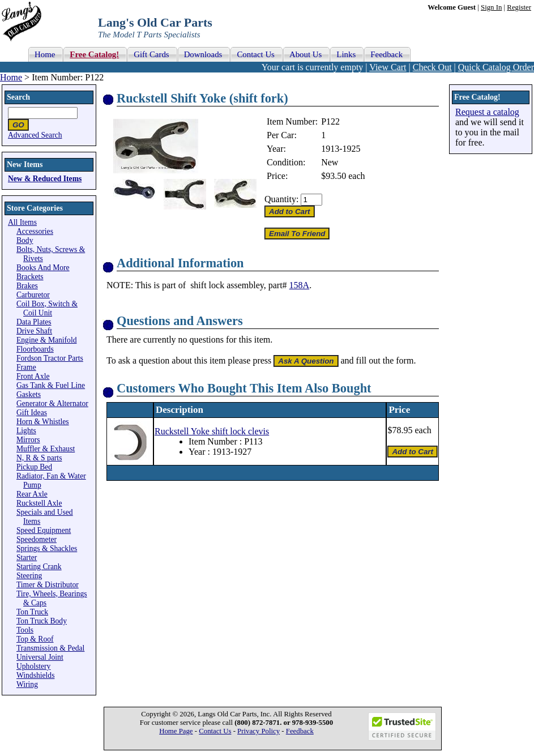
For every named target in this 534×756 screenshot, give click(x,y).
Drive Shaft (34, 331)
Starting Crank (39, 567)
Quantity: (281, 199)
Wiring (27, 684)
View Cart (388, 67)
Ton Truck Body (42, 621)
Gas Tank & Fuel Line (51, 385)
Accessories (35, 231)
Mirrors (28, 440)
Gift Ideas (32, 413)
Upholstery (33, 666)
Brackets (30, 277)
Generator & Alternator (52, 403)
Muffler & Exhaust (46, 449)
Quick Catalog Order (496, 67)
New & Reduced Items (45, 179)
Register (519, 7)
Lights (26, 431)
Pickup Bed (34, 467)
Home (11, 77)
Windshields (35, 675)
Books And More (43, 268)
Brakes (27, 286)
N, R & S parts (39, 458)
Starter (27, 558)
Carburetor (33, 295)
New (330, 162)
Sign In (491, 7)
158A (300, 285)
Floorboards (35, 349)
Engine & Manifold (46, 340)
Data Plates (34, 322)
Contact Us (215, 731)
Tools (25, 630)
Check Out (432, 67)
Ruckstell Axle (39, 503)
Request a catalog (487, 112)
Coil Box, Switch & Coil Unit (47, 308)
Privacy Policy (259, 731)
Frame (26, 367)
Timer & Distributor (48, 585)
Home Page (176, 731)
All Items (22, 222)
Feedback (300, 731)
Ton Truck (32, 612)
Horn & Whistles (43, 422)
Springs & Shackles (47, 548)
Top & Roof (35, 639)
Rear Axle (32, 494)
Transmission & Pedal (50, 648)
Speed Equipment (44, 530)
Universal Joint (40, 657)
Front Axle (33, 376)
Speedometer (37, 539)
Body (25, 240)
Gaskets (29, 394)
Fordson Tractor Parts (50, 358)
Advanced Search (35, 135)
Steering (29, 576)
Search (18, 97)
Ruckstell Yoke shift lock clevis (212, 431)
